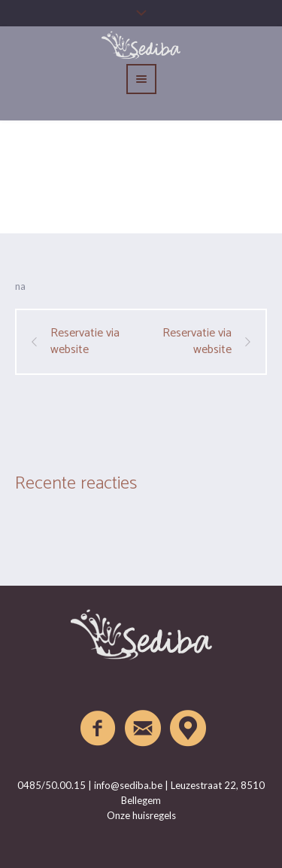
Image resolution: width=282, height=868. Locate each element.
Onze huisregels (141, 815)
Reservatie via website (85, 342)
